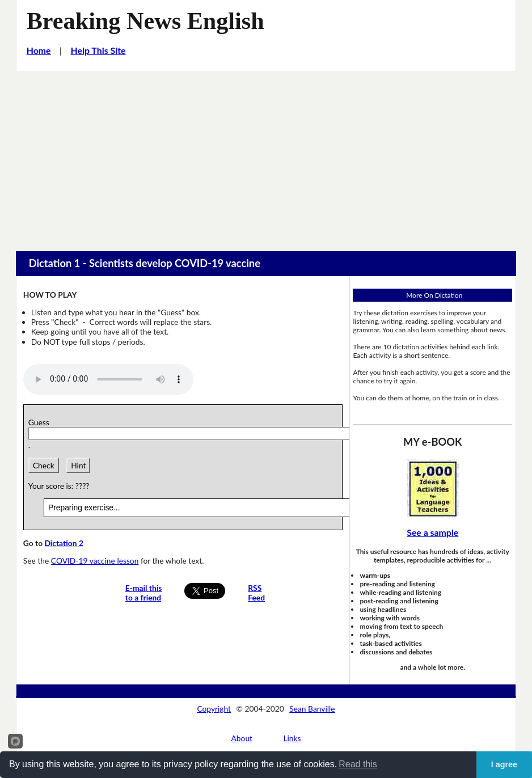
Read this (358, 764)
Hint (78, 465)
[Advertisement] (266, 156)
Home (39, 50)
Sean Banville (312, 709)
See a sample (432, 532)
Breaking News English (145, 21)
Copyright (214, 709)
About (242, 738)
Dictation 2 (64, 543)
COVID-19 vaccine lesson (95, 561)
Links (292, 738)
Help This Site (98, 50)
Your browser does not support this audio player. (108, 379)
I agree (504, 764)
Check (44, 465)
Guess (41, 422)
